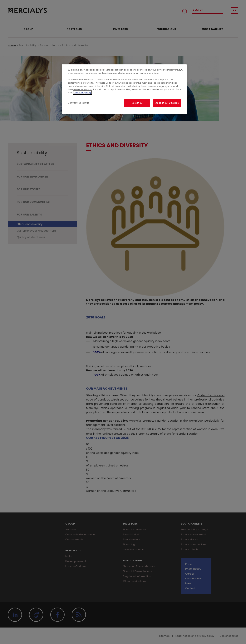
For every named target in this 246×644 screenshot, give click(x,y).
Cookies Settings (79, 103)
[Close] (181, 70)
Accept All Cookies (167, 103)
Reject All (138, 103)
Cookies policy (82, 93)
